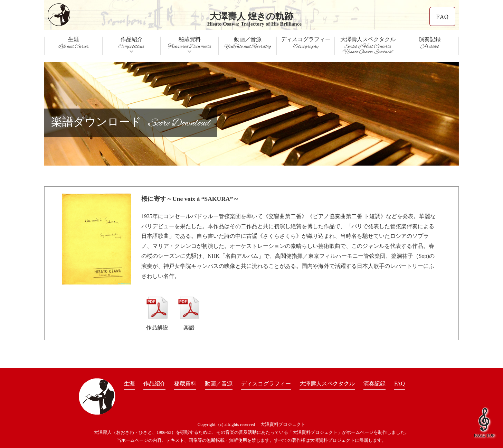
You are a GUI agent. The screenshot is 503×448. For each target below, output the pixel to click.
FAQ (400, 384)
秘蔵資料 (185, 384)
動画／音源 (219, 384)
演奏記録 (374, 384)
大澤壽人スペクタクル (368, 46)
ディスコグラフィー (266, 384)
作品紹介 (154, 384)
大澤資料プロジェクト (283, 424)
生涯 (129, 384)
